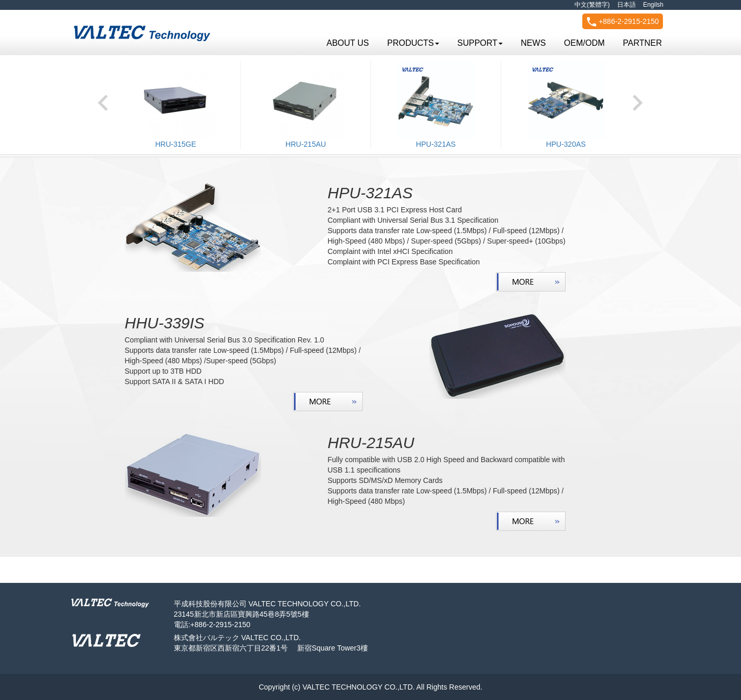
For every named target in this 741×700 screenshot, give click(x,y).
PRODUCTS (413, 43)
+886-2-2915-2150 (623, 22)
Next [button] (638, 100)
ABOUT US (348, 43)
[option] (176, 105)
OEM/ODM (584, 43)
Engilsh (653, 5)
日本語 (627, 5)
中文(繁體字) (592, 5)
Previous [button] (103, 100)
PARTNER (642, 43)
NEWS (533, 43)
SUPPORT (480, 43)
